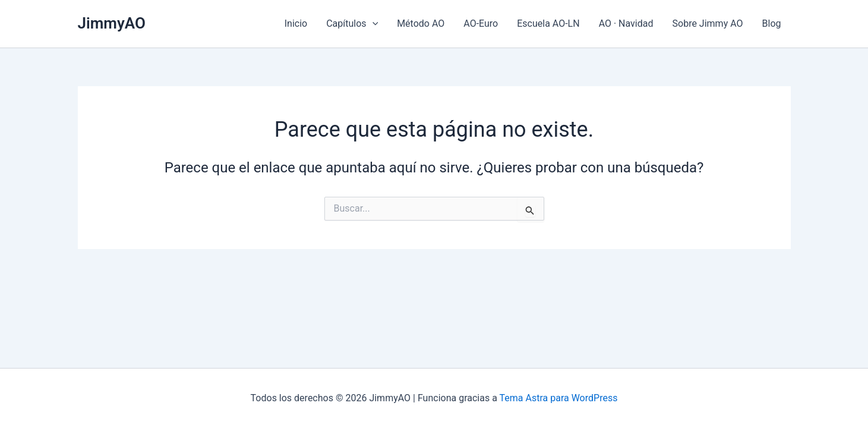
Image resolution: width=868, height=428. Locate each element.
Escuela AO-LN (548, 23)
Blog (772, 23)
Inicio (296, 23)
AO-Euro (481, 23)
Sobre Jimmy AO (708, 23)
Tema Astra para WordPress (559, 398)
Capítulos (352, 24)
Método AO (421, 23)
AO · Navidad (626, 23)
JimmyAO (112, 23)
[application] (373, 24)
